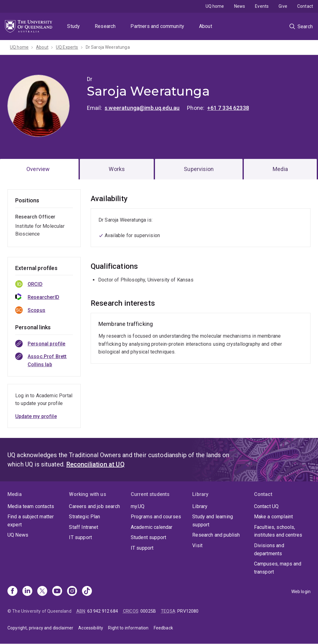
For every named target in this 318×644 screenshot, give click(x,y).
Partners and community (157, 26)
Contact (305, 6)
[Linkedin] (27, 592)
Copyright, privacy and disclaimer (40, 628)
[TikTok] (87, 592)
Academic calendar (152, 527)
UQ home (215, 6)
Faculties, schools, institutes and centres (278, 531)
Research (105, 26)
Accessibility (91, 628)
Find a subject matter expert (31, 521)
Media (280, 169)
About (206, 26)
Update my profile (36, 416)
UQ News (18, 535)
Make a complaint (274, 517)
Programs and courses (156, 517)
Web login (301, 592)
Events (262, 6)
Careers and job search (94, 506)
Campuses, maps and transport (278, 568)
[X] (42, 592)
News (240, 6)
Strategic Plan (84, 517)
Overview (38, 169)
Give (283, 6)
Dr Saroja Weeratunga (108, 47)
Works (117, 169)
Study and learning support (213, 521)
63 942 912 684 (103, 611)
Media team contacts (31, 506)
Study (73, 26)
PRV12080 (188, 611)
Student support (148, 537)
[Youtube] (57, 592)
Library (200, 506)
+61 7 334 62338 (228, 108)
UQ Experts (67, 47)
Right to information (128, 628)
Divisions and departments (269, 549)
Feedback (163, 628)
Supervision (199, 169)
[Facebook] (12, 592)
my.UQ (138, 506)
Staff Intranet (84, 527)
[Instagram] (72, 592)
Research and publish (216, 535)
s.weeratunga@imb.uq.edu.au (142, 108)
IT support (80, 537)
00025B (148, 611)
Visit (197, 545)
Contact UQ (266, 506)
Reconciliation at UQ (95, 464)
